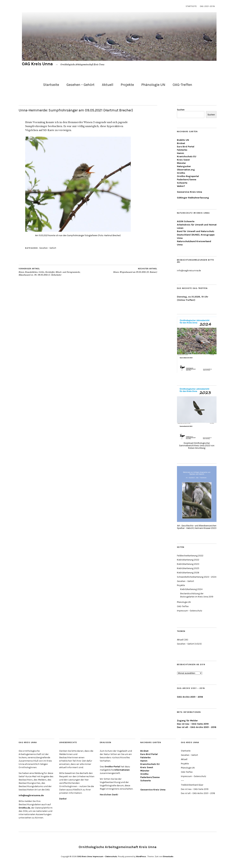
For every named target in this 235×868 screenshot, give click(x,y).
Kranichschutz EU (187, 156)
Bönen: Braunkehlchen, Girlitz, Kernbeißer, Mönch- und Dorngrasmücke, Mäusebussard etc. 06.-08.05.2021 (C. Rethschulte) (53, 272)
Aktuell (108, 85)
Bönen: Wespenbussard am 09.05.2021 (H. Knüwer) (135, 270)
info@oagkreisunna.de (31, 795)
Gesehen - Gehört (48, 248)
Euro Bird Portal (186, 147)
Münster (181, 163)
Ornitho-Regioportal (188, 176)
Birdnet (181, 143)
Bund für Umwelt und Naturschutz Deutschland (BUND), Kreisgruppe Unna (196, 235)
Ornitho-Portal (112, 767)
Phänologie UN (153, 85)
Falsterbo (182, 150)
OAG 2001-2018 (207, 6)
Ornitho (181, 173)
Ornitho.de (24, 808)
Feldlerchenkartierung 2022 (190, 556)
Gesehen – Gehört (80, 85)
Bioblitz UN (183, 140)
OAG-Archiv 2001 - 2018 (190, 697)
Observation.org (186, 170)
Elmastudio (168, 856)
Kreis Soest (183, 160)
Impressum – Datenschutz (190, 611)
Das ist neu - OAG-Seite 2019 (193, 724)
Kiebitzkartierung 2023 (188, 564)
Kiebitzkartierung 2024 (191, 589)
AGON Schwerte (186, 221)
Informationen (122, 770)
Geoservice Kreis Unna (189, 192)
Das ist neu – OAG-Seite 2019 (195, 789)
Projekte (127, 85)
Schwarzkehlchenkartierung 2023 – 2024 (197, 577)
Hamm (180, 153)
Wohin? (181, 186)
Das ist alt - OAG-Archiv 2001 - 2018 (197, 727)
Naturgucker (184, 166)
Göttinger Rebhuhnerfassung (193, 198)
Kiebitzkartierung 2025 (188, 568)
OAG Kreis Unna (37, 64)
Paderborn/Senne (187, 180)
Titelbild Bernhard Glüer (192, 785)
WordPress (141, 856)
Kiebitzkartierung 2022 (188, 560)
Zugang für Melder (187, 721)
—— (182, 781)
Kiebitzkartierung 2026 (188, 573)
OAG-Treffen (182, 85)
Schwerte (182, 183)
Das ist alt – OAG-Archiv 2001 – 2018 (198, 793)
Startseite (191, 6)
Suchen (181, 110)
